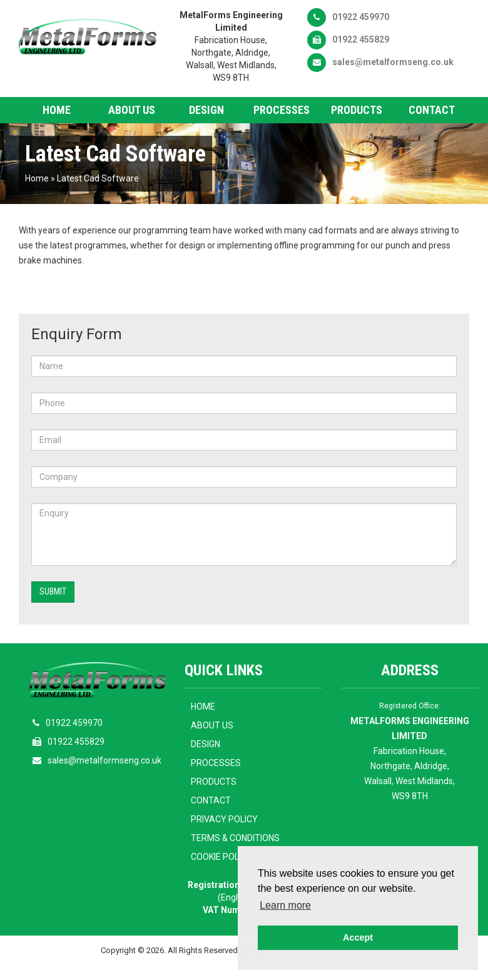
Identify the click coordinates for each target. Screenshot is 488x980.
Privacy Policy (224, 819)
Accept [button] (358, 937)
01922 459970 (348, 17)
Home (57, 110)
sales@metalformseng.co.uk (380, 62)
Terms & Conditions (235, 838)
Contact (432, 110)
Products (357, 110)
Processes (282, 110)
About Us (132, 110)
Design (206, 110)
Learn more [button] (285, 905)
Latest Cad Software (98, 178)
